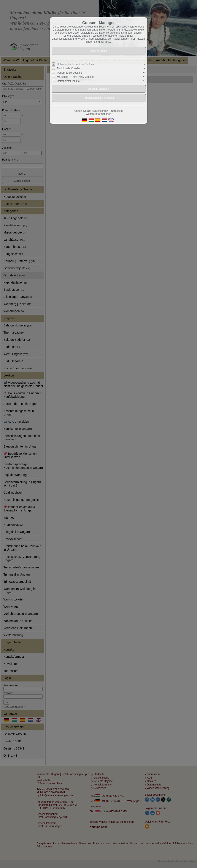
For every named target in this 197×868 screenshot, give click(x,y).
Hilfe (108, 42)
